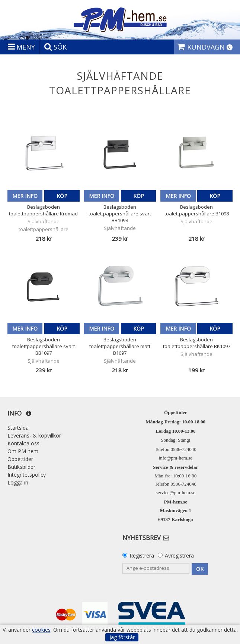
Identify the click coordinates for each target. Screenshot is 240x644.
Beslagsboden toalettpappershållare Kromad (43, 210)
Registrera (142, 555)
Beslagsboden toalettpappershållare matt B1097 (120, 346)
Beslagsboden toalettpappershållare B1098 (197, 210)
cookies (41, 630)
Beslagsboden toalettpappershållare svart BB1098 (120, 214)
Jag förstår (122, 637)
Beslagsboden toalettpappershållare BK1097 (197, 343)
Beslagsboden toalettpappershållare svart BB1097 (44, 346)
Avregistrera (179, 555)
